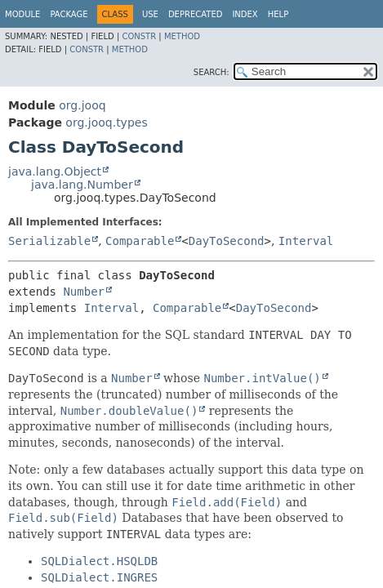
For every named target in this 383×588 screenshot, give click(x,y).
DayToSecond (227, 241)
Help (278, 14)
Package (69, 14)
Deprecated (196, 14)
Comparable (140, 241)
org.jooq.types (106, 122)
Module (22, 14)
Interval (306, 241)
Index (245, 14)
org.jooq (82, 105)
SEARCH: (212, 72)
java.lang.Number (82, 185)
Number (84, 292)
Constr (139, 36)
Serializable (49, 241)
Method (182, 36)
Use (150, 14)
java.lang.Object (55, 171)
